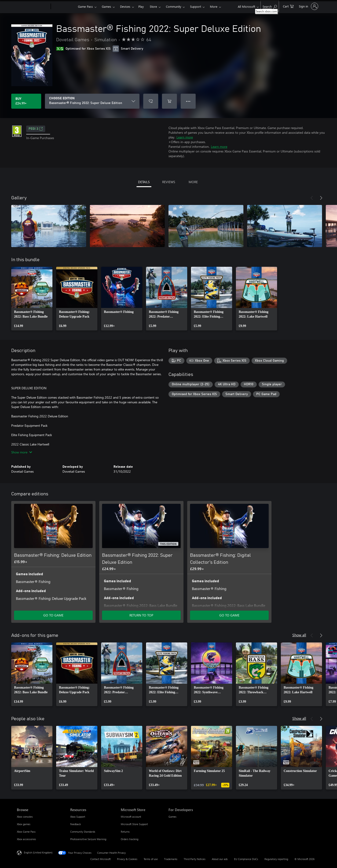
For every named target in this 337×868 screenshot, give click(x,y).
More (214, 6)
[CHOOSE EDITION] (92, 101)
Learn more (185, 137)
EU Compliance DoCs (246, 859)
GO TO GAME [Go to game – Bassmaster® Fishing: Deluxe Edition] (53, 615)
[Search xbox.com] (270, 6)
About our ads (220, 859)
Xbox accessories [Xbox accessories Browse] (26, 839)
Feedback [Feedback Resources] (75, 824)
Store (153, 6)
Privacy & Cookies (127, 859)
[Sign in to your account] (308, 6)
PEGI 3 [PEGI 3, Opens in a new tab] (36, 129)
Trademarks (171, 859)
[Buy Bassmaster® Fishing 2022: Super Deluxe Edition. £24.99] (26, 101)
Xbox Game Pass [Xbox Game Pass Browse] (26, 832)
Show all (299, 635)
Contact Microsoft (101, 859)
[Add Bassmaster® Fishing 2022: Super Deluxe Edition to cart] (169, 101)
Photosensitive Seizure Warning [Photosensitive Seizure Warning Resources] (88, 839)
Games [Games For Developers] (172, 817)
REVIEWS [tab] (169, 182)
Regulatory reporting (276, 859)
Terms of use (151, 859)
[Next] (321, 198)
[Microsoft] (33, 7)
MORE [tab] (193, 182)
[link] (32, 299)
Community (174, 6)
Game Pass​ (85, 6)
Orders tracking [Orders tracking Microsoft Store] (130, 839)
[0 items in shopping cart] (288, 6)
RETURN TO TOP (141, 615)
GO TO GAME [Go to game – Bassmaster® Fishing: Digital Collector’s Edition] (229, 615)
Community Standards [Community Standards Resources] (83, 832)
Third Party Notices (195, 859)
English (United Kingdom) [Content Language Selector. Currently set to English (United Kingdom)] (38, 852)
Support (196, 6)
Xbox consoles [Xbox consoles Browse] (25, 817)
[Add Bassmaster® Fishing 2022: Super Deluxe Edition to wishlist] (151, 101)
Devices (125, 6)
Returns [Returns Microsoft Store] (125, 832)
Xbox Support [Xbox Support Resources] (78, 817)
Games (106, 6)
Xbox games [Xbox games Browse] (24, 824)
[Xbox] (64, 7)
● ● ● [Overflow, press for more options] (188, 101)
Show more (22, 452)
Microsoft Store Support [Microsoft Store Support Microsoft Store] (134, 824)
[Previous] (312, 198)
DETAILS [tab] (144, 182)
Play (141, 6)
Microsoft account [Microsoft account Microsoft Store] (131, 817)
